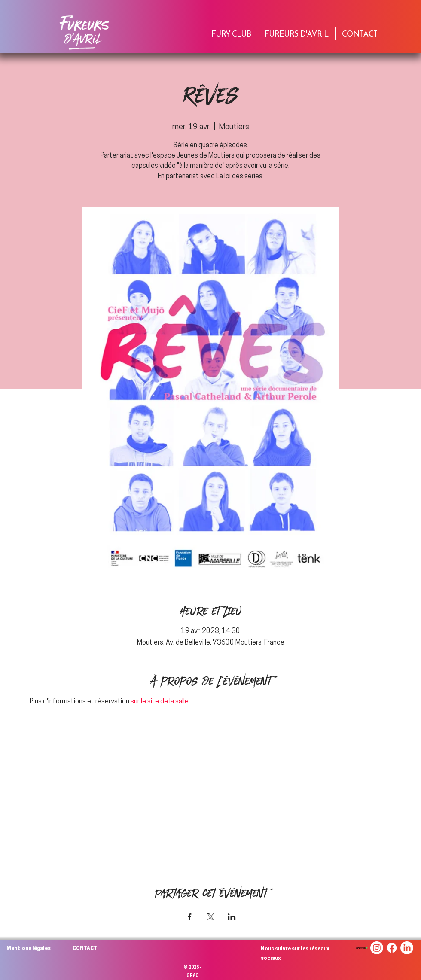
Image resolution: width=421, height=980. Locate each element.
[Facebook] (392, 948)
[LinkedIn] (407, 948)
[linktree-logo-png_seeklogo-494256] (362, 948)
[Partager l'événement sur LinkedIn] (232, 917)
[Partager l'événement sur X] (211, 917)
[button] (231, 33)
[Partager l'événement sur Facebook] (190, 917)
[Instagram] (377, 948)
